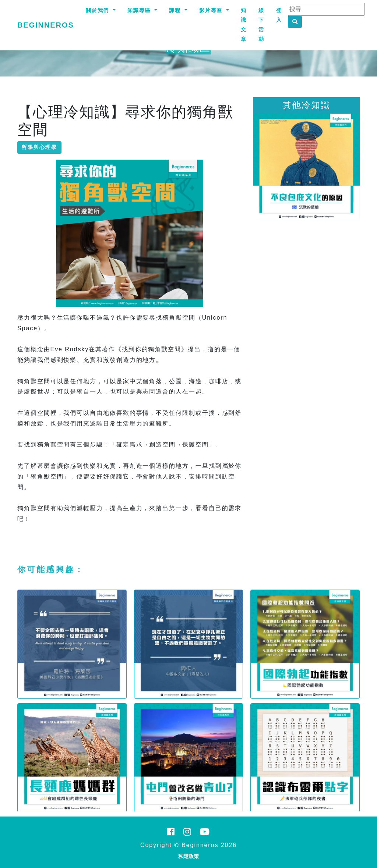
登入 (279, 15)
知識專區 (140, 10)
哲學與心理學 (39, 147)
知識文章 (244, 25)
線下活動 (261, 25)
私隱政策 (188, 856)
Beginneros (46, 25)
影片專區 (212, 10)
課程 (176, 10)
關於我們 (99, 10)
